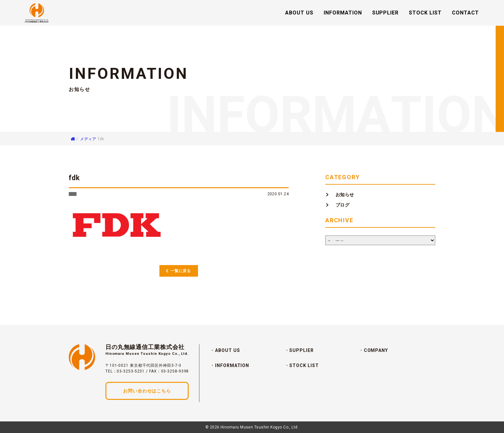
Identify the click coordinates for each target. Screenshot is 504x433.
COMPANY (376, 350)
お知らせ (345, 195)
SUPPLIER (386, 13)
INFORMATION (343, 13)
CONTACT (465, 13)
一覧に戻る (181, 271)
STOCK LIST (425, 13)
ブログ (342, 205)
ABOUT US (299, 13)
